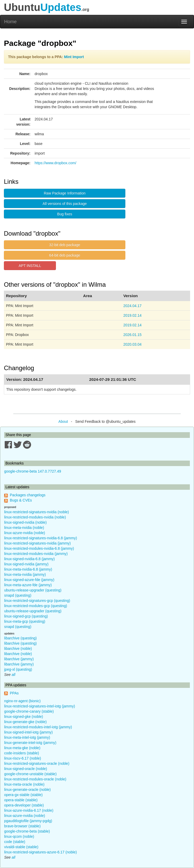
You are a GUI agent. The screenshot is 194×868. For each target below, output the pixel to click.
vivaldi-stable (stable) (21, 847)
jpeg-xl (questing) (18, 669)
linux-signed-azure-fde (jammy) (29, 580)
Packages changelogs (28, 495)
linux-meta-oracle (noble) (24, 784)
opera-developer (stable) (24, 805)
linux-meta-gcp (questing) (25, 621)
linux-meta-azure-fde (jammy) (28, 585)
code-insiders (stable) (22, 753)
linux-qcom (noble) (19, 836)
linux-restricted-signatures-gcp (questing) (37, 601)
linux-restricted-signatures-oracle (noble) (37, 763)
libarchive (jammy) (19, 659)
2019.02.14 (132, 315)
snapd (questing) (18, 595)
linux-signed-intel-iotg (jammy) (28, 732)
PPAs (14, 693)
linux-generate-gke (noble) (25, 722)
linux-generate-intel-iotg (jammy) (30, 743)
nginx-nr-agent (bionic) (22, 701)
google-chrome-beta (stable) (27, 831)
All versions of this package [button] (65, 204)
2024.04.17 (132, 306)
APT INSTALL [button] (30, 266)
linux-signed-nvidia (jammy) (26, 564)
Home (10, 22)
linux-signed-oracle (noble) (26, 769)
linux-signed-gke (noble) (24, 717)
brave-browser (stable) (22, 826)
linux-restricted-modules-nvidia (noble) (35, 517)
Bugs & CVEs (21, 500)
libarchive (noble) (18, 649)
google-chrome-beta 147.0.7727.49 (33, 471)
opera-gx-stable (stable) (23, 795)
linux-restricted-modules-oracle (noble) (35, 779)
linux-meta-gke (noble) (22, 748)
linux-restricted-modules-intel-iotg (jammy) (38, 727)
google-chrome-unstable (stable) (30, 774)
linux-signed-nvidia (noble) (25, 522)
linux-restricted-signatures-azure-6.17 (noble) (40, 852)
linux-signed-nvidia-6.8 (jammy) (30, 559)
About (63, 421)
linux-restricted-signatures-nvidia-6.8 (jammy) (41, 538)
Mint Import (74, 57)
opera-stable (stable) (21, 800)
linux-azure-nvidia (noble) (25, 533)
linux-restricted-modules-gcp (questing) (36, 606)
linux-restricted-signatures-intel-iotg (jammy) (40, 706)
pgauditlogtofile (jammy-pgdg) (28, 821)
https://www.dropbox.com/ (55, 163)
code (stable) (15, 842)
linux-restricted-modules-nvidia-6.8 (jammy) (39, 548)
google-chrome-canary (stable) (29, 711)
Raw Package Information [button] (65, 193)
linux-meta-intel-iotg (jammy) (27, 737)
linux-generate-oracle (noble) (27, 790)
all (14, 675)
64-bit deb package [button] (65, 255)
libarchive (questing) (20, 638)
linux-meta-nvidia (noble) (24, 528)
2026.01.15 (132, 335)
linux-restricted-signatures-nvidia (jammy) (37, 543)
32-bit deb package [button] (65, 245)
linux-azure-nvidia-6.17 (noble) (29, 810)
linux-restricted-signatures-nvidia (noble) (37, 512)
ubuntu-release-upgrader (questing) (33, 590)
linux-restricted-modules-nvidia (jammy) (36, 554)
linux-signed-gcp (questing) (26, 616)
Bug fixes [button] (65, 214)
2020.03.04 (132, 344)
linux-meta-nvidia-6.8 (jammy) (28, 569)
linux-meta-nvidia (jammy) (25, 574)
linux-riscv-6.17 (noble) (23, 758)
